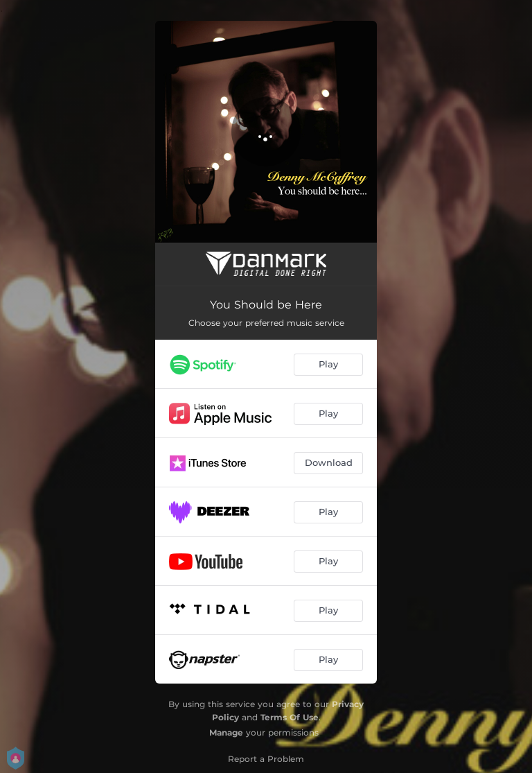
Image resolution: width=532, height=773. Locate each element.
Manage (226, 732)
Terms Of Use (290, 717)
